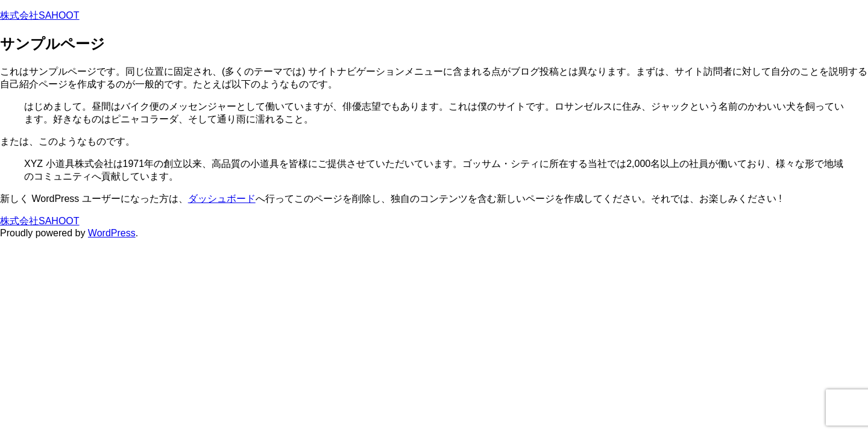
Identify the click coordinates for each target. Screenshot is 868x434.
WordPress (112, 233)
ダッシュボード (222, 199)
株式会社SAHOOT (40, 15)
